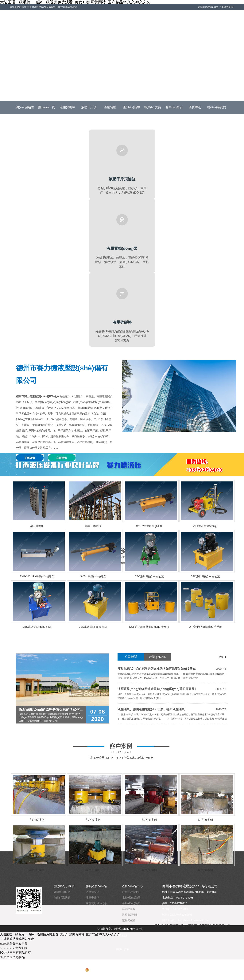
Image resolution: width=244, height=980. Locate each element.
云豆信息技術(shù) (122, 977)
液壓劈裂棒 (68, 107)
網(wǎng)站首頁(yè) (25, 110)
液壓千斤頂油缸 (131, 892)
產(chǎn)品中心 (132, 110)
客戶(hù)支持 (153, 107)
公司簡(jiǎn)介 (62, 892)
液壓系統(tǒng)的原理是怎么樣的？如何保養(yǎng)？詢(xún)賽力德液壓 (157, 669)
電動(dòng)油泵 (131, 898)
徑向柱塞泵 (129, 909)
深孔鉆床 (122, 936)
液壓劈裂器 (93, 892)
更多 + (222, 657)
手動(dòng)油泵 (131, 903)
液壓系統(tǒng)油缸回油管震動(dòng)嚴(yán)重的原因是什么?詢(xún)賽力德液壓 (157, 689)
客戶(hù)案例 (174, 107)
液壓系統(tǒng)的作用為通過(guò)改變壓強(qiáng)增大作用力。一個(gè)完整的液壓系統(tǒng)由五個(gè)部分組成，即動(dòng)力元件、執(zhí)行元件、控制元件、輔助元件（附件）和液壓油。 (172, 676)
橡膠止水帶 (122, 949)
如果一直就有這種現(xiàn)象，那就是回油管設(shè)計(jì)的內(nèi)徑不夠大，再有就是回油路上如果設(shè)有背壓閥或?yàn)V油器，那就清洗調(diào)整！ (172, 696)
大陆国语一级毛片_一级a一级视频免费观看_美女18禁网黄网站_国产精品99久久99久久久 (75, 2)
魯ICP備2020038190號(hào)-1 (122, 963)
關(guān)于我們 (46, 110)
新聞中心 (195, 107)
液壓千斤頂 (89, 107)
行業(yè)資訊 (157, 657)
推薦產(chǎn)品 (96, 886)
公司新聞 (131, 657)
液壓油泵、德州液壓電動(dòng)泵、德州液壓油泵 (151, 709)
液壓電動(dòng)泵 (110, 110)
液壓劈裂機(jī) (130, 915)
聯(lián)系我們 (217, 107)
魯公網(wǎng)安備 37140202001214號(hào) (113, 970)
